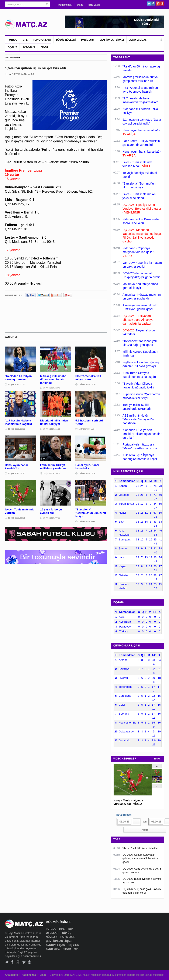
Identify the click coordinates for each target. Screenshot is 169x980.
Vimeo (24, 962)
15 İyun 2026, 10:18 (87, 473)
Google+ (158, 4)
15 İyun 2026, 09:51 (17, 518)
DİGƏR (44, 47)
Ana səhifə (11, 975)
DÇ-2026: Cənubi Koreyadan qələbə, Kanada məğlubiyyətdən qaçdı (141, 858)
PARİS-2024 (88, 40)
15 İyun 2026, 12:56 (17, 384)
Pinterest (162, 4)
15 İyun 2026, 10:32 (52, 473)
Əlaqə (80, 5)
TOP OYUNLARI (42, 40)
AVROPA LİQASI (138, 40)
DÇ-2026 (12, 47)
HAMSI (158, 759)
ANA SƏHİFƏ (11, 58)
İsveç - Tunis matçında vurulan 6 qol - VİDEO (128, 802)
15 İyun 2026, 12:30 (87, 384)
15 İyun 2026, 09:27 (52, 518)
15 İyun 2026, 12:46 (52, 388)
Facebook (153, 4)
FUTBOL (12, 40)
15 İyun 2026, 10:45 (17, 473)
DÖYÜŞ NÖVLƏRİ (66, 40)
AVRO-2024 (29, 47)
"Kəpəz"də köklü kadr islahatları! (141, 848)
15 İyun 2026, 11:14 (87, 429)
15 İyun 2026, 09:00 (87, 521)
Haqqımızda (65, 5)
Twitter (149, 4)
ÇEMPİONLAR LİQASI (112, 40)
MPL (25, 40)
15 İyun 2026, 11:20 (52, 429)
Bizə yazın (94, 5)
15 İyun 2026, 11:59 (17, 429)
